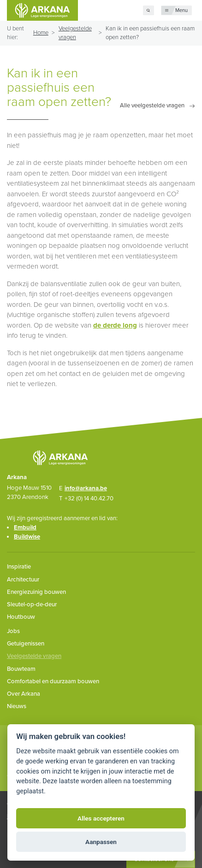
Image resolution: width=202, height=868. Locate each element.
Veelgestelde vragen (34, 656)
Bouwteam (21, 669)
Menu (181, 10)
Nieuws (17, 706)
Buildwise (27, 537)
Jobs (13, 631)
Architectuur (23, 580)
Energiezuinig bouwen (36, 592)
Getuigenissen (26, 644)
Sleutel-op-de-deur (32, 604)
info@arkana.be (86, 488)
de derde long (115, 325)
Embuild (25, 528)
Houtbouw (21, 617)
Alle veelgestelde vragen (152, 106)
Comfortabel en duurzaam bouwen (53, 681)
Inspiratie (19, 567)
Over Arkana (24, 694)
